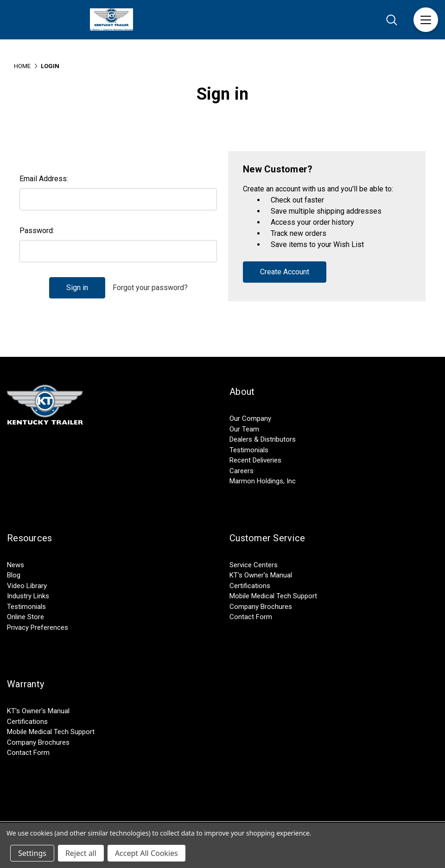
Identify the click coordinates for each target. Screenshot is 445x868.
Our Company (250, 418)
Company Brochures (261, 607)
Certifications (250, 586)
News (16, 565)
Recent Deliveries (255, 460)
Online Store (25, 617)
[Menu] (426, 20)
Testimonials (249, 450)
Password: (37, 231)
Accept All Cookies (146, 853)
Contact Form (251, 617)
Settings (32, 853)
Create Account (285, 272)
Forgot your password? (150, 288)
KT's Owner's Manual (261, 575)
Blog (14, 575)
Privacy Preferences (38, 627)
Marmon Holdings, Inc (263, 481)
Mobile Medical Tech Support (273, 596)
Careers (242, 471)
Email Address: (44, 179)
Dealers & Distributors (263, 439)
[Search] (392, 20)
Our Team (244, 429)
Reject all (81, 853)
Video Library (27, 586)
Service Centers (254, 565)
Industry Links (28, 596)
